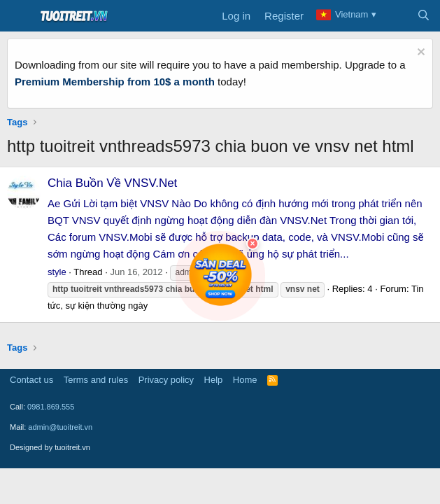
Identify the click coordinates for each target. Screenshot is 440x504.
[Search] (424, 16)
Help (214, 380)
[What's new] (396, 16)
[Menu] (19, 16)
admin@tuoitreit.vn (60, 427)
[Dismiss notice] (419, 54)
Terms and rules (96, 380)
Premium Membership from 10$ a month (115, 82)
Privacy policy (166, 380)
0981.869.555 (51, 407)
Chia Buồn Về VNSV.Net (112, 183)
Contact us (31, 380)
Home (245, 380)
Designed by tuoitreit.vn (50, 447)
